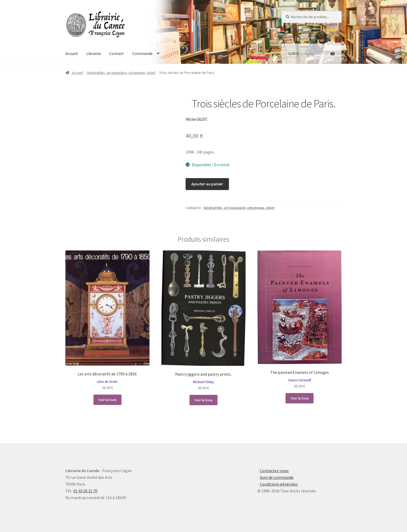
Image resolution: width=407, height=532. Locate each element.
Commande (142, 53)
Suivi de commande (277, 477)
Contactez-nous (274, 471)
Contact (117, 53)
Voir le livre (107, 400)
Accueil (72, 53)
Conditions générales (279, 484)
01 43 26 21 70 (85, 491)
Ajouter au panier (207, 184)
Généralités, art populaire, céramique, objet (121, 73)
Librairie (94, 53)
